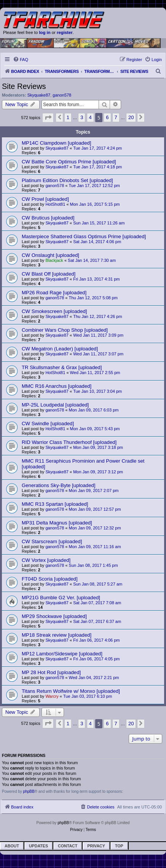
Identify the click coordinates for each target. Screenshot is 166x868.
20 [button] (131, 117)
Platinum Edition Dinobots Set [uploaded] (67, 180)
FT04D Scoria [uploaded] (50, 579)
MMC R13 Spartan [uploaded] (55, 504)
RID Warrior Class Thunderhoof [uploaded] (69, 442)
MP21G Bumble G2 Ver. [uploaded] (61, 598)
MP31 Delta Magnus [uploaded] (57, 523)
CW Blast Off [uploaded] (49, 274)
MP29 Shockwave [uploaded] (54, 616)
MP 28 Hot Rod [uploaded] (51, 672)
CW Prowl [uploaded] (45, 199)
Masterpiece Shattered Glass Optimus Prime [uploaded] (84, 236)
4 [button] (90, 117)
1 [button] (68, 117)
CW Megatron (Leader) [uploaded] (60, 349)
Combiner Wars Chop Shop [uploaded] (65, 330)
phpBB (29, 791)
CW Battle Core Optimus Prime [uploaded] (69, 162)
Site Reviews (24, 86)
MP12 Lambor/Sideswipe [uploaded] (62, 654)
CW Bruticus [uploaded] (48, 218)
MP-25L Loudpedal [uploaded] (55, 405)
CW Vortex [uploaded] (46, 560)
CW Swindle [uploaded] (48, 424)
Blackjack (54, 260)
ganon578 (62, 95)
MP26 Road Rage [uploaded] (54, 293)
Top (119, 846)
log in (45, 32)
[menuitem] (21, 60)
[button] (48, 118)
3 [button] (82, 117)
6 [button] (107, 117)
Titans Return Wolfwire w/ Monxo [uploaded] (71, 691)
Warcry (52, 696)
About (12, 846)
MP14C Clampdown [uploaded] (57, 143)
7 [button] (116, 117)
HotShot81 (55, 204)
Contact (68, 846)
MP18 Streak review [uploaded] (57, 635)
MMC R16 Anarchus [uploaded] (57, 386)
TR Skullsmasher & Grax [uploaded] (62, 367)
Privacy (96, 846)
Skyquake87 (39, 95)
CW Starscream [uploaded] (52, 541)
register (65, 32)
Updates (38, 846)
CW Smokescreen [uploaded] (54, 311)
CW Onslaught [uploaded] (50, 255)
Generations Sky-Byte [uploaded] (59, 485)
